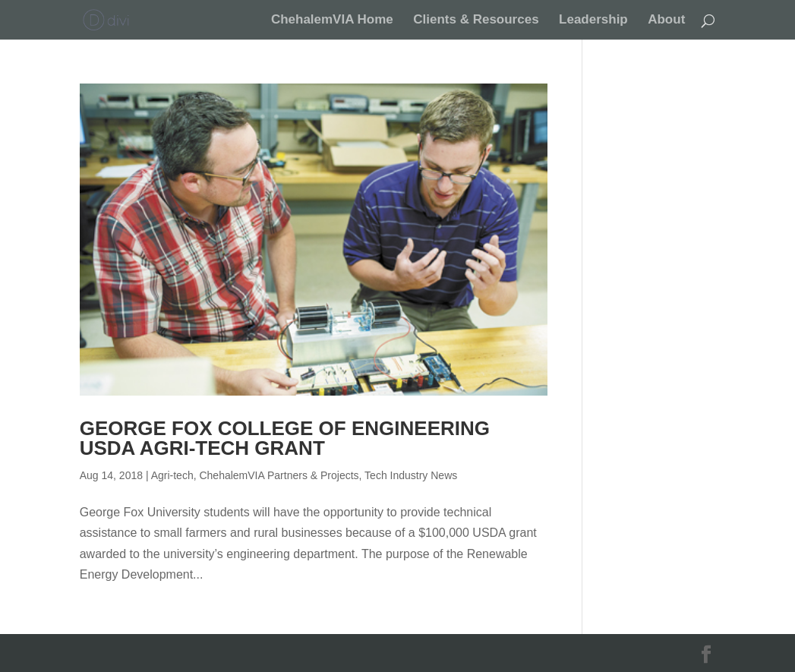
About (666, 21)
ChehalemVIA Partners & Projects (279, 475)
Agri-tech (172, 475)
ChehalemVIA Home (332, 21)
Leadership (593, 21)
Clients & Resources (476, 21)
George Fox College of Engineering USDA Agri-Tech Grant (285, 438)
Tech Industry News (411, 475)
